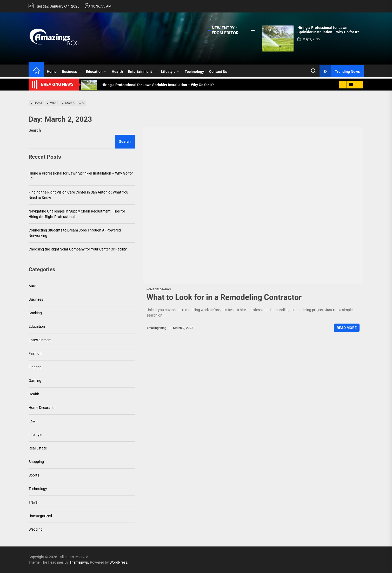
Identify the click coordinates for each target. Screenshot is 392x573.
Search (35, 130)
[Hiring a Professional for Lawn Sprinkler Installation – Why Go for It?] (278, 38)
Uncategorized (40, 516)
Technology (194, 72)
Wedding (36, 529)
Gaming (35, 381)
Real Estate (38, 448)
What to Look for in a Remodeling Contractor (224, 297)
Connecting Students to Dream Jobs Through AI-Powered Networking (75, 233)
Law (32, 421)
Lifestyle (170, 72)
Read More (347, 328)
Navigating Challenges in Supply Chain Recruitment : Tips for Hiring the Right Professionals (77, 214)
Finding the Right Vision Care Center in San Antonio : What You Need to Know (78, 195)
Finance (35, 367)
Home (52, 72)
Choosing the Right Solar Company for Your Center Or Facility (78, 249)
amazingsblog (157, 328)
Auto (32, 286)
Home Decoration (159, 289)
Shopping (36, 462)
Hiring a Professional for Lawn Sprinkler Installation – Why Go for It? (328, 30)
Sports (34, 475)
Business (71, 72)
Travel (33, 502)
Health (117, 72)
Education (96, 72)
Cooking (35, 313)
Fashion (35, 353)
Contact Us (218, 72)
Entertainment (142, 72)
